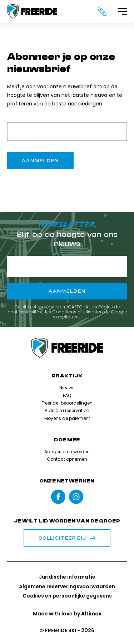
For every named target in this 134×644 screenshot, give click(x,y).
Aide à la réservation (67, 410)
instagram (76, 497)
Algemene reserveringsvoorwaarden (67, 586)
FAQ (67, 395)
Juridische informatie (67, 577)
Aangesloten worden (67, 452)
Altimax (91, 614)
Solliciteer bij (67, 538)
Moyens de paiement (67, 418)
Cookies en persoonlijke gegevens (67, 596)
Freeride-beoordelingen (67, 403)
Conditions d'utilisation (78, 312)
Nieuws (67, 388)
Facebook (58, 497)
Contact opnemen (67, 459)
